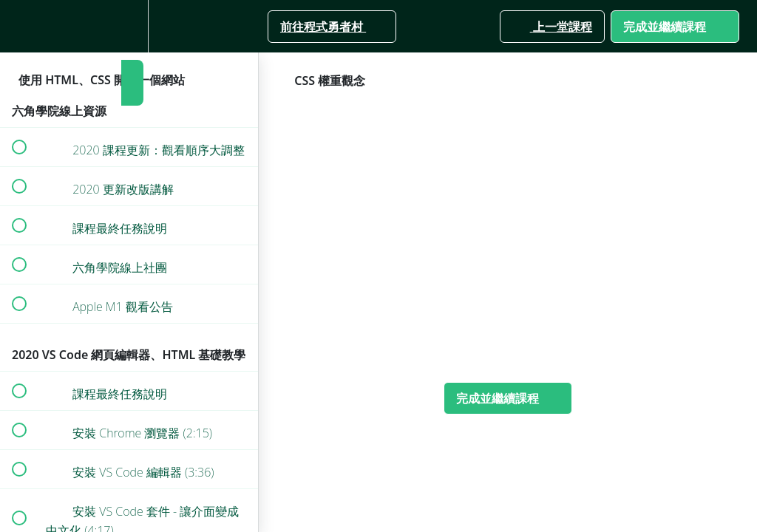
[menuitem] (129, 26)
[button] (18, 26)
